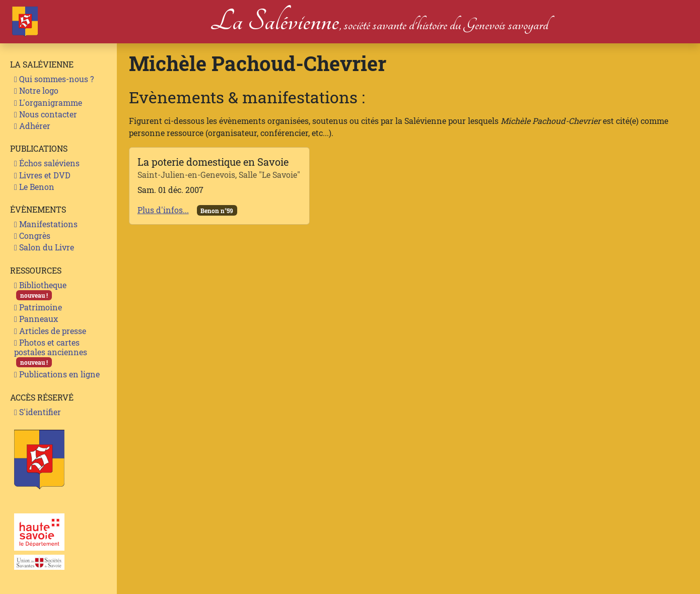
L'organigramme (48, 103)
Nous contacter (46, 114)
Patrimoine (38, 307)
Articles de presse (50, 331)
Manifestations (46, 224)
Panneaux (36, 319)
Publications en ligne (57, 374)
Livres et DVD (42, 175)
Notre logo (36, 90)
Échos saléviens (47, 163)
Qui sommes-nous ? (54, 79)
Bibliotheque (40, 290)
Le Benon (34, 187)
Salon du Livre (44, 247)
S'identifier (38, 412)
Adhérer (32, 126)
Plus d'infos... (163, 210)
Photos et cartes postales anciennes (51, 352)
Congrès (32, 236)
